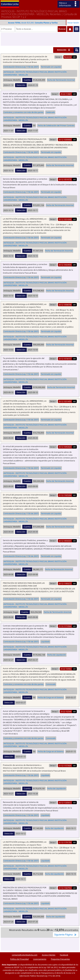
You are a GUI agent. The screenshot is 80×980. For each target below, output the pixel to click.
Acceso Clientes (49, 955)
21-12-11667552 (65, 888)
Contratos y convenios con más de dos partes (23, 112)
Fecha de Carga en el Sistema (51, 697)
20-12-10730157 (65, 359)
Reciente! (68, 57)
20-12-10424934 (65, 265)
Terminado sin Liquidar (51, 67)
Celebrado (50, 112)
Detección (62, 50)
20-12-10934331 (65, 541)
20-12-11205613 (65, 803)
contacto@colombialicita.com (25, 955)
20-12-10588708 (65, 305)
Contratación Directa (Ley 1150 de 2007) (21, 67)
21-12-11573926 (65, 766)
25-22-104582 (66, 669)
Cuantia (27, 80)
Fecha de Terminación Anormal (61, 80)
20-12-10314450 (65, 401)
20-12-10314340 (65, 219)
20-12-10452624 (65, 447)
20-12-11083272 (65, 583)
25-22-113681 (66, 94)
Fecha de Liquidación (57, 655)
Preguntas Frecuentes (60, 959)
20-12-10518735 (65, 179)
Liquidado (45, 642)
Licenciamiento (40, 959)
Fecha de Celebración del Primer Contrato (56, 125)
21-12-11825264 (65, 495)
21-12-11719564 (65, 626)
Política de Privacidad (19, 959)
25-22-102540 (66, 712)
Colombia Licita (10, 4)
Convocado (51, 684)
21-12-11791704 (65, 842)
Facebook (64, 955)
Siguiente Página (66, 935)
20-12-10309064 (65, 140)
